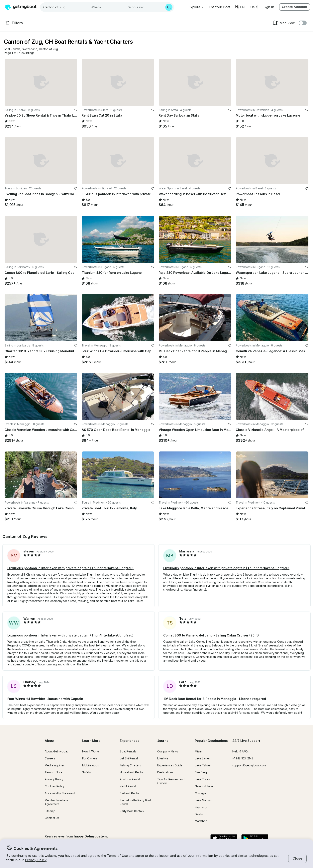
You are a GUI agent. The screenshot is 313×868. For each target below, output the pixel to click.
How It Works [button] (91, 751)
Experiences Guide (170, 765)
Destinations (165, 772)
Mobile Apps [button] (91, 765)
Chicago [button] (200, 793)
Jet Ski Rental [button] (129, 758)
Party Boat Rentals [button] (132, 811)
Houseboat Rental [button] (132, 772)
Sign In (269, 7)
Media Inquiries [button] (55, 765)
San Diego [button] (202, 772)
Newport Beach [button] (205, 786)
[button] (219, 7)
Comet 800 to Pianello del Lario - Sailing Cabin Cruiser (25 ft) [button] (211, 635)
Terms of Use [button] (117, 856)
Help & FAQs (241, 751)
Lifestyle (163, 758)
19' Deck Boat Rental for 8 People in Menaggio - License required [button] (215, 699)
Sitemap (50, 811)
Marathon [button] (201, 821)
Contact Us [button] (52, 818)
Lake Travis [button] (202, 779)
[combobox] (64, 7)
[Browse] (196, 7)
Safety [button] (87, 772)
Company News (168, 751)
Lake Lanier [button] (202, 758)
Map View (284, 23)
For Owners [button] (90, 758)
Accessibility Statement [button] (60, 793)
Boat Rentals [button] (128, 751)
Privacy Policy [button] (36, 860)
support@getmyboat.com (249, 765)
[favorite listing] (76, 110)
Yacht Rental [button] (128, 786)
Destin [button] (199, 814)
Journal (163, 741)
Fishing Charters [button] (130, 765)
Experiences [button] (130, 741)
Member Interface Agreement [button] (56, 802)
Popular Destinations (211, 741)
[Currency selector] (254, 7)
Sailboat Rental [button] (130, 793)
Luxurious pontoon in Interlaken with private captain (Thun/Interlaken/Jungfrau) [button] (70, 568)
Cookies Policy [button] (55, 786)
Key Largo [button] (202, 807)
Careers (50, 758)
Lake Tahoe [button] (203, 765)
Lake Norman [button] (204, 800)
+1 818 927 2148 (243, 758)
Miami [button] (199, 751)
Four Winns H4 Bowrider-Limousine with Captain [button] (45, 699)
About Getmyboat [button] (56, 751)
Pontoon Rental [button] (130, 779)
